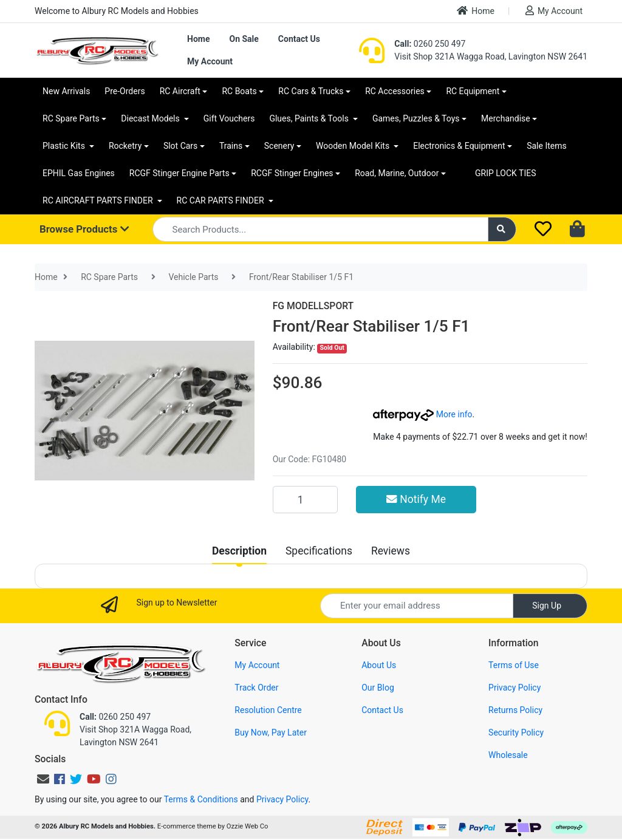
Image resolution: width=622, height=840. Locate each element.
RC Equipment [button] (473, 91)
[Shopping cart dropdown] (579, 230)
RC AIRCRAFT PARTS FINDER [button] (99, 200)
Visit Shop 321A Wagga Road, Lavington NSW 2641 (491, 56)
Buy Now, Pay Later (271, 732)
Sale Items (547, 146)
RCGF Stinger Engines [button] (292, 173)
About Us (379, 665)
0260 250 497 (430, 44)
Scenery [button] (279, 146)
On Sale (244, 39)
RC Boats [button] (239, 91)
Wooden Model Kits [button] (354, 146)
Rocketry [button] (125, 146)
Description (239, 551)
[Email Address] (417, 606)
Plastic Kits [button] (65, 146)
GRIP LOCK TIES (506, 173)
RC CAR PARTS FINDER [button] (221, 200)
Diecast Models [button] (151, 118)
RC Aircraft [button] (180, 91)
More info (422, 414)
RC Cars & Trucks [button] (311, 91)
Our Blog (378, 688)
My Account (554, 11)
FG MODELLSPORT (313, 306)
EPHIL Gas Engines (79, 173)
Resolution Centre (268, 710)
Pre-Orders (125, 91)
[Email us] (43, 779)
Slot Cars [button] (180, 146)
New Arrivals (66, 91)
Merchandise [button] (506, 118)
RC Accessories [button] (395, 91)
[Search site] (502, 229)
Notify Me (416, 499)
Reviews (391, 551)
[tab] (239, 551)
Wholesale (508, 755)
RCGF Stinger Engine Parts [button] (179, 173)
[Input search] (320, 229)
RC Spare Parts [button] (71, 118)
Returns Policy (515, 710)
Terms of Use (514, 665)
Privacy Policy (514, 688)
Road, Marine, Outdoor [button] (397, 173)
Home (476, 11)
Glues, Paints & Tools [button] (310, 118)
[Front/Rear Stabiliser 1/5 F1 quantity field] (305, 499)
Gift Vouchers (229, 118)
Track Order (256, 688)
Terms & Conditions (201, 799)
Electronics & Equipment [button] (459, 146)
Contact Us (299, 39)
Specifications (319, 551)
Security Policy (516, 732)
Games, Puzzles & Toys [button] (416, 118)
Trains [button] (231, 146)
